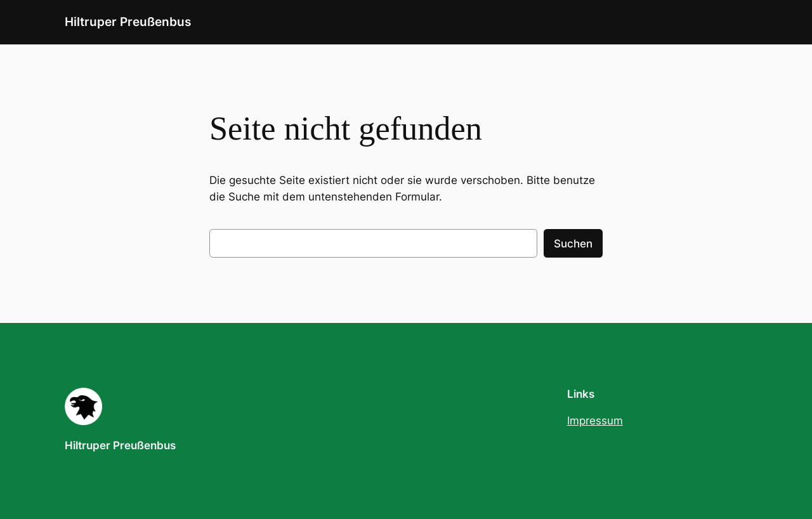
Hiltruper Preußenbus (128, 22)
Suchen (573, 244)
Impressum (595, 421)
